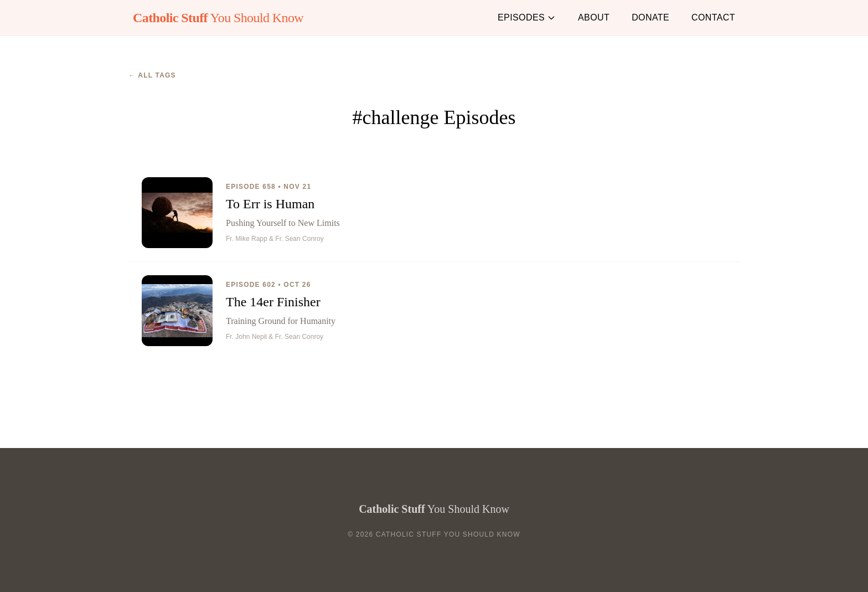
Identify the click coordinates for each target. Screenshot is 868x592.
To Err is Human (270, 204)
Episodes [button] (527, 17)
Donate (650, 17)
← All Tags (152, 75)
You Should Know (218, 18)
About (594, 17)
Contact (713, 17)
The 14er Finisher (273, 302)
